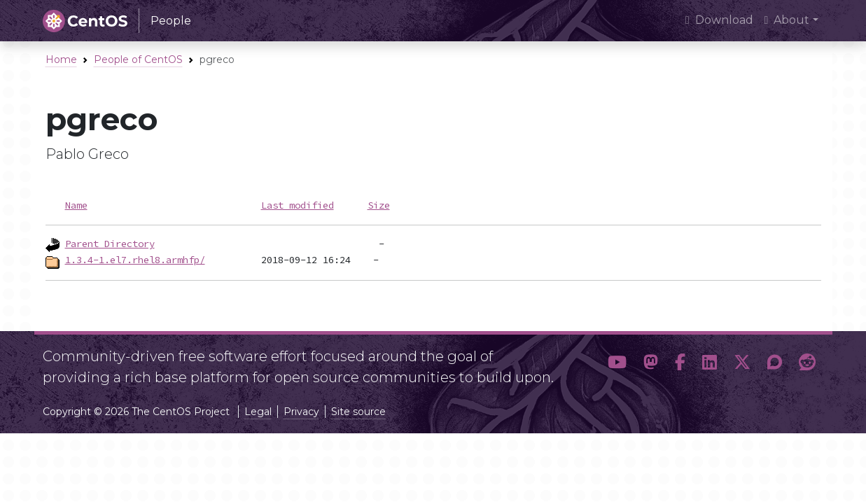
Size (379, 205)
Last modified (298, 205)
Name (76, 205)
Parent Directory (110, 244)
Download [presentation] (719, 20)
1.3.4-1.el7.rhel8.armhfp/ (135, 260)
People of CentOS (138, 59)
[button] (617, 363)
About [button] (787, 20)
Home (61, 59)
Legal (258, 412)
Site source (358, 412)
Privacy (301, 412)
